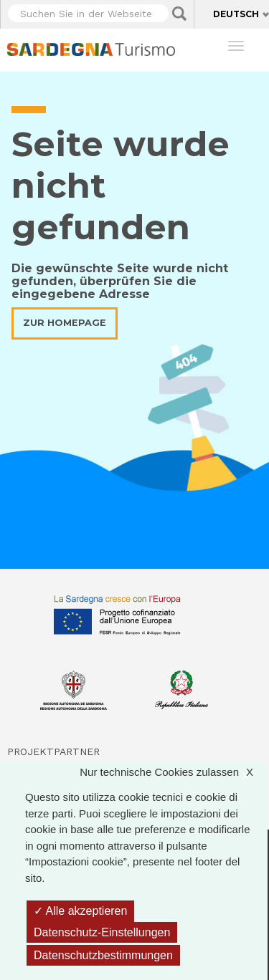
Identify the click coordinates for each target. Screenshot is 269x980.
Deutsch (236, 14)
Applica (179, 14)
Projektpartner (53, 751)
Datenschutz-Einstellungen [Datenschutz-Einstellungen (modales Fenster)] (102, 932)
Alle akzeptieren (80, 911)
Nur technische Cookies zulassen (174, 773)
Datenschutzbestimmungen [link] (103, 955)
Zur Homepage (65, 323)
